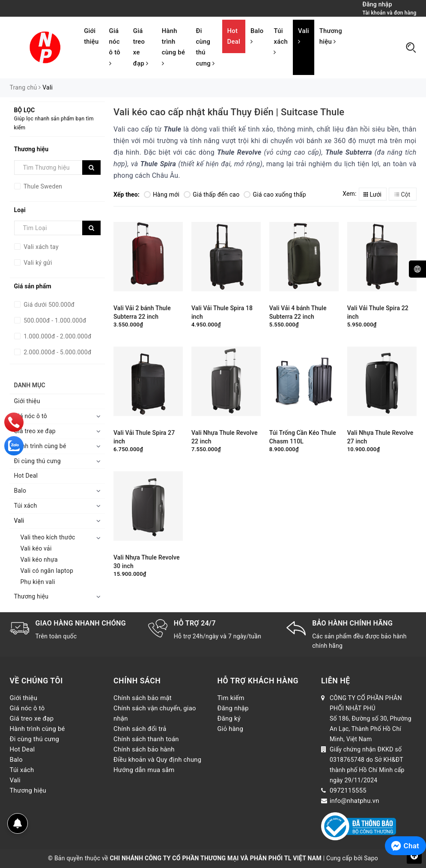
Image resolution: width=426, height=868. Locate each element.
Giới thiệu (91, 36)
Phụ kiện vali (38, 582)
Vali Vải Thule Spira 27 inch (144, 437)
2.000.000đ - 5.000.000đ (57, 352)
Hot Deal (234, 36)
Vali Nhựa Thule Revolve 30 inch (147, 562)
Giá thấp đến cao (212, 195)
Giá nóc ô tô (115, 47)
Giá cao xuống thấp (275, 195)
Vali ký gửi (37, 263)
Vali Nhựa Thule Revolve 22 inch (225, 437)
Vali (304, 36)
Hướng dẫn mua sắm (144, 770)
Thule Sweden (42, 186)
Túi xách (280, 41)
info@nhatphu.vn (355, 801)
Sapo (371, 858)
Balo (257, 36)
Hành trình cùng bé (173, 47)
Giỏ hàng (231, 729)
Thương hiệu (331, 36)
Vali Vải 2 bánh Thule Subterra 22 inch (142, 312)
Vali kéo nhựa (39, 560)
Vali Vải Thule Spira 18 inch (222, 312)
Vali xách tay (40, 247)
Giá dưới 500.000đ (49, 305)
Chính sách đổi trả (140, 729)
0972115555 (348, 790)
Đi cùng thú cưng (205, 47)
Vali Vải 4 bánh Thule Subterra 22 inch (298, 312)
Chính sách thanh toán (146, 739)
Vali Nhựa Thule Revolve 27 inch (380, 437)
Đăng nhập (233, 708)
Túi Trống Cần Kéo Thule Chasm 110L (303, 437)
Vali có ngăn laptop (47, 571)
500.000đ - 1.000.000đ (54, 320)
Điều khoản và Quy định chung (157, 760)
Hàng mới (162, 195)
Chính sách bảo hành (144, 749)
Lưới (372, 195)
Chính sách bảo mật (143, 698)
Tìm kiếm (231, 698)
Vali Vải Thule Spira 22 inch (378, 312)
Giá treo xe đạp (141, 47)
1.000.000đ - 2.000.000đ (57, 336)
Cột (402, 195)
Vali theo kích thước (48, 537)
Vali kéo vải (36, 548)
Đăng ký (229, 718)
